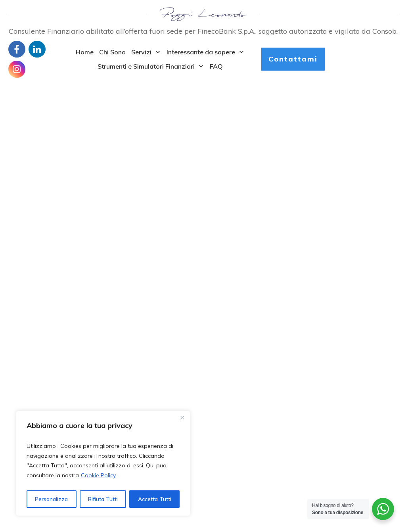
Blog (14, 392)
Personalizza (51, 499)
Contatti (19, 402)
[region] (103, 463)
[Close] (182, 417)
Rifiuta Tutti (103, 499)
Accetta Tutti (155, 499)
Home (16, 383)
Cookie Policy (98, 475)
